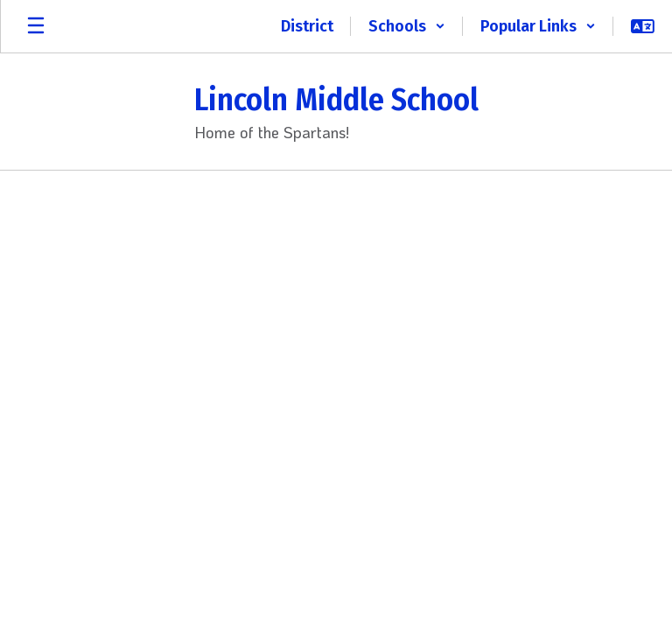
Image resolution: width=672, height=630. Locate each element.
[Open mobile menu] (36, 26)
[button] (407, 26)
